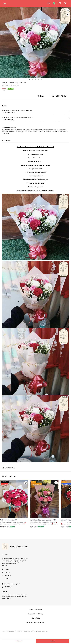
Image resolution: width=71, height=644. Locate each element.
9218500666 (8, 587)
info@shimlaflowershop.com (12, 584)
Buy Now (52, 641)
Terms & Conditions (45, 631)
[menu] (5, 4)
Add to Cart (19, 641)
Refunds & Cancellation (33, 631)
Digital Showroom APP (21, 631)
